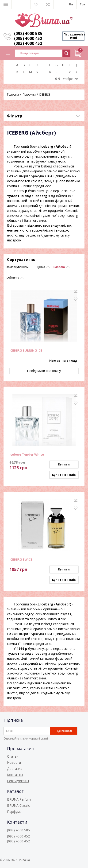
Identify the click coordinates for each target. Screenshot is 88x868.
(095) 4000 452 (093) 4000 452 (28, 41)
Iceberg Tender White (27, 455)
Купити (64, 464)
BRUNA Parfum (19, 799)
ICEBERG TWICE (21, 560)
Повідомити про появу (44, 371)
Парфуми (14, 812)
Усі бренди (71, 79)
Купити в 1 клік (64, 475)
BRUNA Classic (18, 805)
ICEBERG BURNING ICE (26, 351)
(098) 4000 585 (28, 33)
